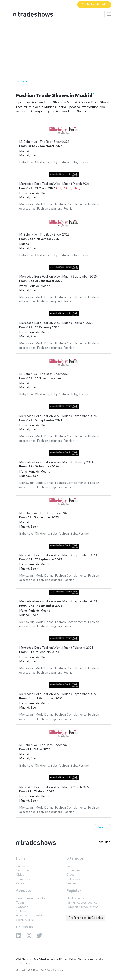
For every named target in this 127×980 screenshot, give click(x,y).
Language (103, 842)
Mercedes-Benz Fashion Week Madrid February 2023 (56, 648)
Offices (21, 911)
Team (20, 903)
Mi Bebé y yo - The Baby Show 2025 (44, 235)
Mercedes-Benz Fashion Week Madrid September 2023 (58, 555)
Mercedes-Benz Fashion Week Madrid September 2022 (58, 694)
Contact (22, 907)
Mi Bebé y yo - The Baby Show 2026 (44, 142)
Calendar (22, 866)
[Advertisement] (63, 49)
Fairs (21, 859)
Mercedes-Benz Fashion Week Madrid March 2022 (54, 787)
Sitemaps (75, 859)
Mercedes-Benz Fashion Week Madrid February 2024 (56, 462)
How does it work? (29, 916)
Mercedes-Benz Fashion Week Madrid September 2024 (58, 416)
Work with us (25, 920)
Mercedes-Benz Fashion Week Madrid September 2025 (58, 277)
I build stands (76, 898)
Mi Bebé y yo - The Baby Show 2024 (44, 374)
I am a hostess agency (82, 903)
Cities (20, 875)
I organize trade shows (82, 907)
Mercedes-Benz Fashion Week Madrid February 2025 (56, 323)
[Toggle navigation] (109, 14)
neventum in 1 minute (30, 898)
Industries (23, 879)
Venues (21, 884)
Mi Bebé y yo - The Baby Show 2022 (44, 745)
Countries (23, 870)
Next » (102, 827)
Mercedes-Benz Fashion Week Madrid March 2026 (54, 184)
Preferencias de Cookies (86, 918)
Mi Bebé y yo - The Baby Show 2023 (44, 513)
